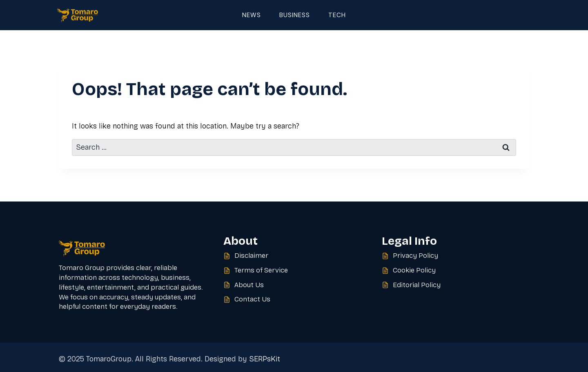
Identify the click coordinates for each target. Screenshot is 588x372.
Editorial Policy (417, 285)
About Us (249, 285)
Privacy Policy (415, 256)
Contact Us (252, 299)
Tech (337, 15)
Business (295, 15)
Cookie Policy (414, 270)
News (252, 15)
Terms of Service (261, 270)
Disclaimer (251, 256)
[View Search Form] (524, 15)
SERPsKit (265, 359)
